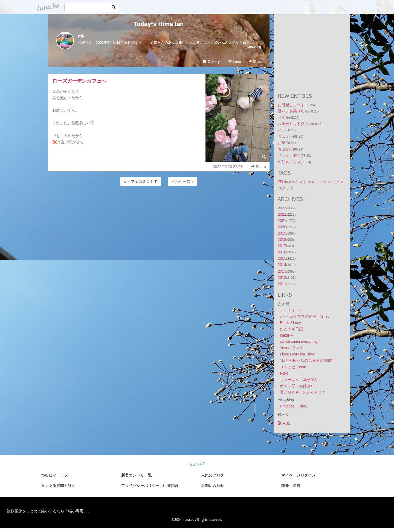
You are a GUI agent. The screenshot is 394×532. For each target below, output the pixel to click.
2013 (282, 271)
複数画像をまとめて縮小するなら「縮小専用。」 (49, 511)
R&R (284, 373)
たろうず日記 (291, 329)
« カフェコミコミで (141, 181)
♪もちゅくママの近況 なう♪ (305, 316)
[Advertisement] (159, 202)
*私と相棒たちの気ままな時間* (306, 360)
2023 (282, 208)
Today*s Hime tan (159, 24)
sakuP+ (286, 335)
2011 (282, 284)
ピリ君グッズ (289, 162)
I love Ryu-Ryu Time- (298, 354)
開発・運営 (291, 485)
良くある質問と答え (58, 485)
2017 (282, 246)
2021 (282, 221)
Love (234, 62)
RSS (284, 423)
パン (282, 130)
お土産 (283, 117)
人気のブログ (213, 475)
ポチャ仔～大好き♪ (296, 386)
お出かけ (285, 149)
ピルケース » (182, 181)
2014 (282, 265)
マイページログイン (299, 475)
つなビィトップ (54, 475)
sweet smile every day (299, 342)
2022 (282, 214)
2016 (282, 252)
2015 (282, 258)
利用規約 (170, 485)
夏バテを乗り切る (293, 111)
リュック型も (289, 155)
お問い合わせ (213, 485)
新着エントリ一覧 (137, 475)
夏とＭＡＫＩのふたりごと (303, 392)
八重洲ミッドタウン (295, 124)
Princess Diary (294, 406)
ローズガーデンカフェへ (79, 81)
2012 (282, 277)
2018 (282, 239)
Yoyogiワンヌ (291, 348)
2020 (282, 227)
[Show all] (253, 47)
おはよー (285, 136)
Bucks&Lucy (290, 323)
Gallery (211, 62)
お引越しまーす (291, 105)
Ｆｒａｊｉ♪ (290, 310)
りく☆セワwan (293, 367)
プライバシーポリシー (140, 485)
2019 (282, 233)
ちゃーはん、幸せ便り (299, 380)
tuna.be (197, 464)
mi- (81, 36)
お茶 (282, 143)
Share (255, 61)
